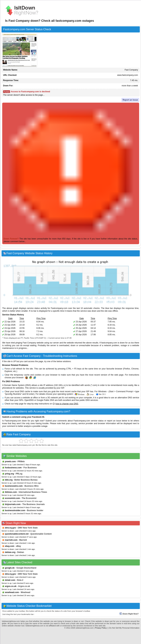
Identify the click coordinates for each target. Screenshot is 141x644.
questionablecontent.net (17, 534)
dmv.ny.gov (10, 528)
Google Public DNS (45, 400)
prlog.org (9, 474)
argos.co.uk (11, 586)
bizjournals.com (13, 504)
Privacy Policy (101, 628)
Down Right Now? (129, 614)
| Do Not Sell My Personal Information (124, 628)
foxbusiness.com (13, 468)
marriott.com (11, 540)
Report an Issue (130, 100)
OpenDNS (29, 400)
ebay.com (10, 546)
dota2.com (10, 580)
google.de (10, 568)
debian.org (10, 552)
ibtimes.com (11, 492)
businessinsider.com (15, 510)
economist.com (12, 498)
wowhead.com (12, 592)
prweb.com (10, 462)
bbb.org (9, 480)
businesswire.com (14, 486)
